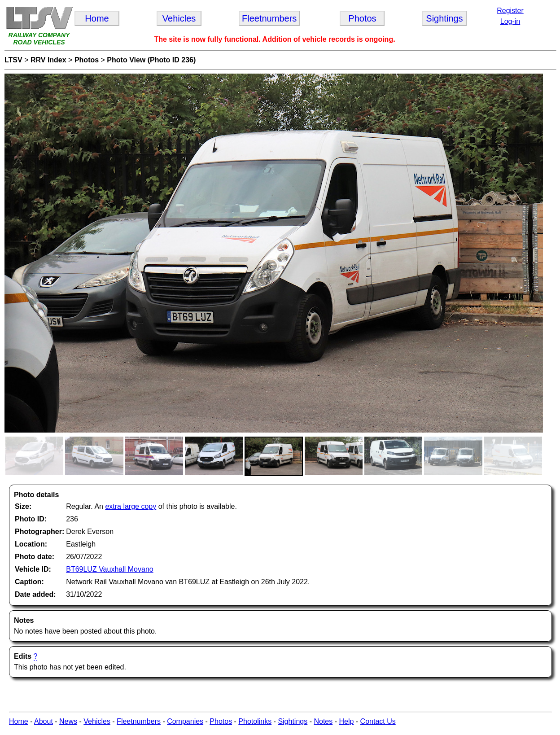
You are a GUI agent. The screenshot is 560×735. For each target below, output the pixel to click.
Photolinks (255, 721)
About (44, 721)
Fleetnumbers (139, 721)
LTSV (13, 60)
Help (346, 721)
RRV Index (48, 60)
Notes (323, 721)
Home (19, 721)
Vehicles (97, 721)
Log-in (510, 21)
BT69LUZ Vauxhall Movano (109, 569)
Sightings (293, 721)
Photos (87, 60)
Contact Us (378, 721)
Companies (185, 721)
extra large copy (131, 506)
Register (510, 11)
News (68, 721)
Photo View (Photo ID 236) (151, 60)
